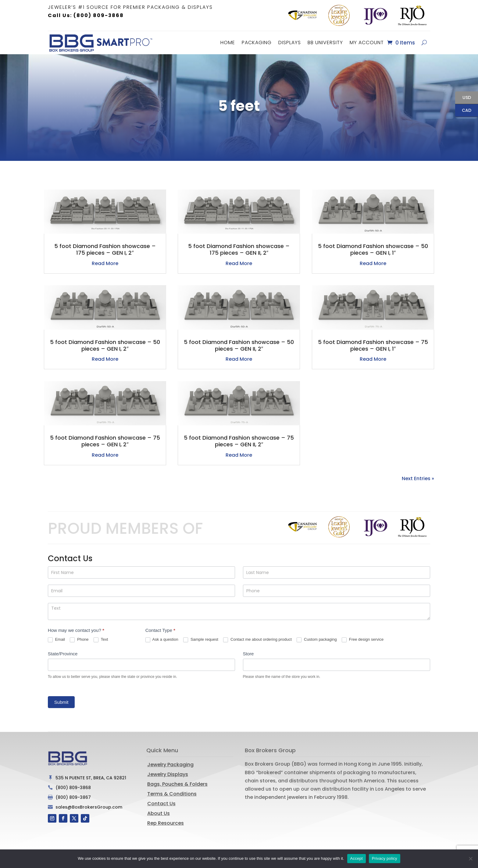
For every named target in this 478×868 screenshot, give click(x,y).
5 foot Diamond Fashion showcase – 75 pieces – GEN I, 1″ (373, 345)
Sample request (201, 640)
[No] (470, 859)
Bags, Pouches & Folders (177, 784)
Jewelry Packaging (170, 765)
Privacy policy (385, 858)
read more (105, 263)
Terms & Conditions (172, 794)
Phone (79, 640)
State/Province (63, 654)
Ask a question (162, 640)
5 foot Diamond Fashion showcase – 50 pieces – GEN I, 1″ (373, 249)
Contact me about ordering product (257, 640)
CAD (463, 111)
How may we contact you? (76, 630)
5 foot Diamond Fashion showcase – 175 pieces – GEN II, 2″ (239, 249)
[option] (302, 16)
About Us (159, 813)
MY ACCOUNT (367, 43)
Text (101, 640)
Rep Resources (166, 823)
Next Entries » (418, 478)
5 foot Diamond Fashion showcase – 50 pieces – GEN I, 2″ (105, 345)
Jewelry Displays (168, 774)
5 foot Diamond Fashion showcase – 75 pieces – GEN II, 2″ (239, 441)
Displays (290, 43)
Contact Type (160, 630)
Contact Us (161, 804)
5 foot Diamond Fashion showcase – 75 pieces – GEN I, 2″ (105, 441)
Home (228, 43)
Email (56, 640)
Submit (61, 702)
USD (463, 98)
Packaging (257, 43)
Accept (357, 858)
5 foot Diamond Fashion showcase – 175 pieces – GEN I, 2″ (105, 249)
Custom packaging (317, 640)
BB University (325, 43)
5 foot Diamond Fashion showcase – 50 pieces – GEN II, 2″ (239, 345)
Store (248, 654)
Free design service (363, 640)
